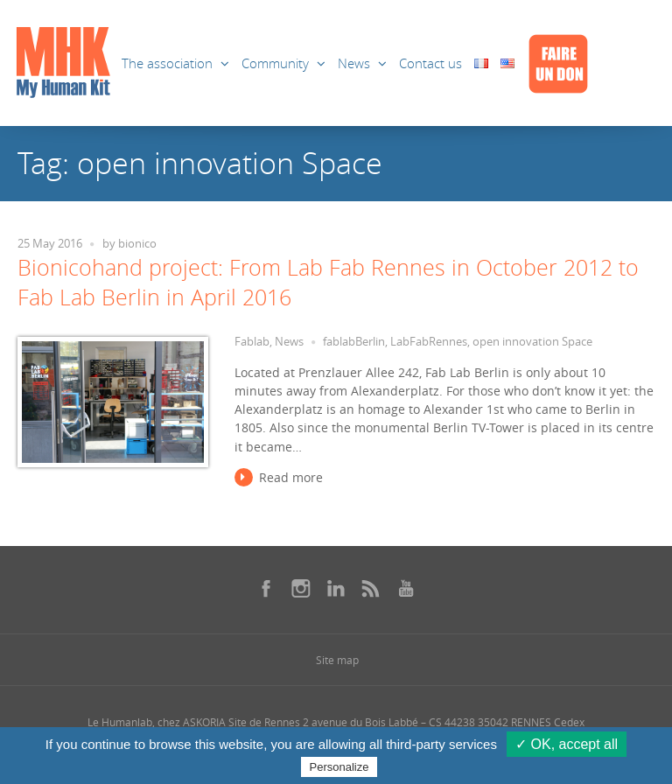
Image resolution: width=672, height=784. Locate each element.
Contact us (430, 63)
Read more (291, 477)
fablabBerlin (354, 342)
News (354, 63)
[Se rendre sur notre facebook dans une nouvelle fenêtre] (266, 588)
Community (275, 63)
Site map (337, 660)
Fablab (252, 342)
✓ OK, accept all (567, 744)
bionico (137, 244)
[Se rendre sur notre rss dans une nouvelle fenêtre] (371, 588)
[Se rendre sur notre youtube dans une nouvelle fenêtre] (406, 588)
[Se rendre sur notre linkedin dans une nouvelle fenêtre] (336, 588)
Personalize (339, 767)
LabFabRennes (429, 342)
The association (167, 63)
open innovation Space (532, 342)
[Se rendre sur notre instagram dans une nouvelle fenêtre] (301, 588)
